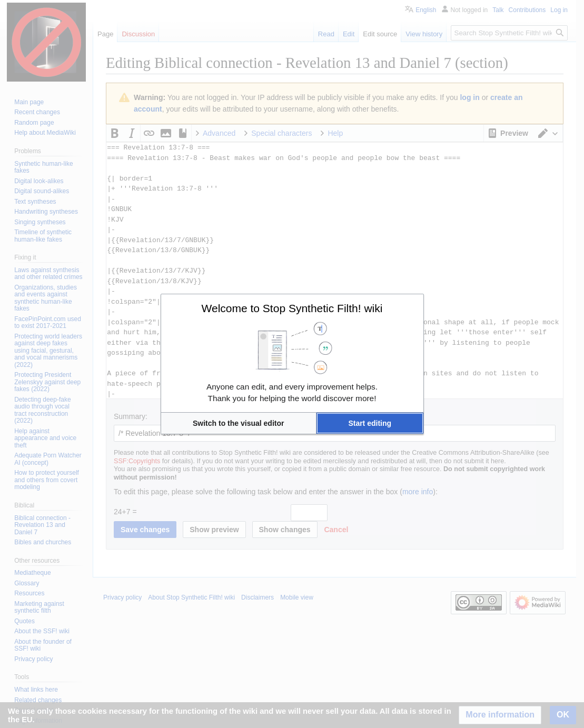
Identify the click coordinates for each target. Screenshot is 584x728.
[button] (239, 423)
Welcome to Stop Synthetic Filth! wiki (292, 308)
